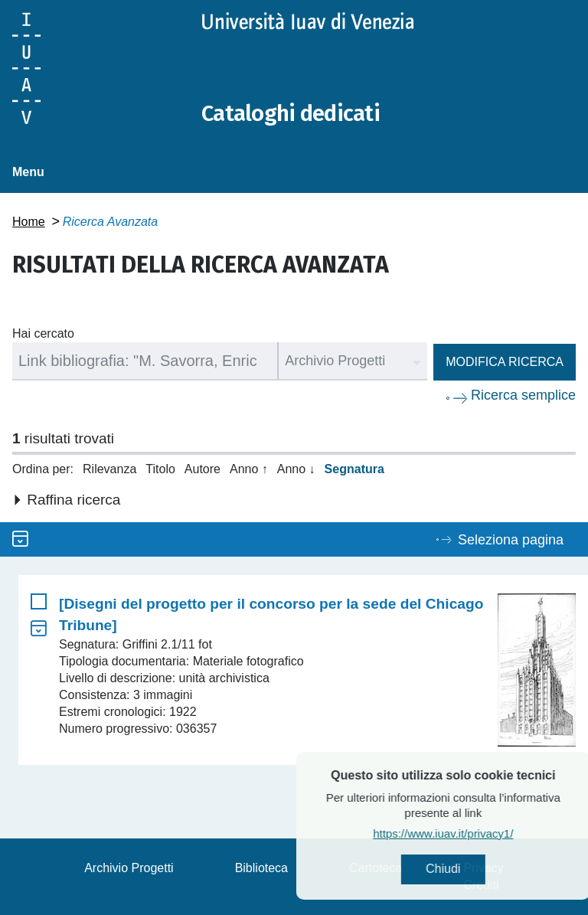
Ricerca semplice (523, 395)
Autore (203, 469)
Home (29, 222)
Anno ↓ (296, 469)
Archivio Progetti (129, 868)
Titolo (160, 469)
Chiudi (474, 869)
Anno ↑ (249, 469)
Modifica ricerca (505, 362)
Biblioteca (261, 868)
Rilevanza (109, 469)
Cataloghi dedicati (293, 113)
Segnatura (354, 469)
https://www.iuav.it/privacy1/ (474, 834)
